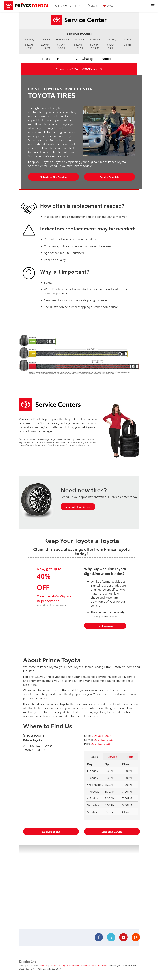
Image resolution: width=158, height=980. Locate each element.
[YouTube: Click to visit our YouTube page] (123, 938)
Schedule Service (112, 831)
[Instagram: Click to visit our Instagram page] (136, 938)
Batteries (109, 59)
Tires (46, 59)
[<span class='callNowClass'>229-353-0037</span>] (102, 735)
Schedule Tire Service (54, 177)
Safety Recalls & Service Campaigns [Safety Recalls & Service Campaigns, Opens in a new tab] (84, 965)
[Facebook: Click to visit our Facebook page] (99, 938)
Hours (105, 965)
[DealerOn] (27, 961)
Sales (94, 756)
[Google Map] (79, 887)
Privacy (62, 965)
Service (112, 756)
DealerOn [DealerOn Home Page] (43, 965)
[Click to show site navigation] (153, 6)
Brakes (63, 59)
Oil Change (85, 59)
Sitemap (53, 965)
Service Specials (109, 177)
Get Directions (51, 831)
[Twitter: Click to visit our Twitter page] (111, 938)
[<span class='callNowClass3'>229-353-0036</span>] (101, 743)
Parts (130, 756)
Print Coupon (105, 626)
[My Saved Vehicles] (108, 6)
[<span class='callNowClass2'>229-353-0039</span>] (104, 739)
